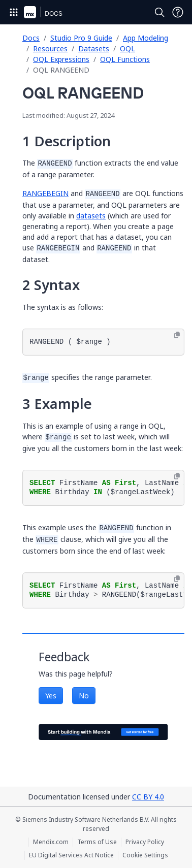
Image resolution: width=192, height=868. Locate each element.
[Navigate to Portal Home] (30, 12)
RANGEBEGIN (45, 193)
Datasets (94, 49)
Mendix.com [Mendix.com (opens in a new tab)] (51, 842)
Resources (50, 49)
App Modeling (146, 38)
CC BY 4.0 (148, 797)
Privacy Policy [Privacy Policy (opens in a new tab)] (145, 842)
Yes (51, 696)
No (84, 696)
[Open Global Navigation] (14, 12)
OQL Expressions (61, 59)
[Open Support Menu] (178, 12)
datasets (91, 216)
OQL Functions (125, 59)
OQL (127, 49)
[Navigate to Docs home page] (54, 12)
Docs (31, 38)
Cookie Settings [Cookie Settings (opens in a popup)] (145, 855)
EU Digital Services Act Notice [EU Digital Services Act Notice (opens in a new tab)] (71, 855)
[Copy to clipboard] (177, 335)
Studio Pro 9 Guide (81, 38)
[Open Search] (159, 12)
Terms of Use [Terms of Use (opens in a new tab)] (97, 842)
